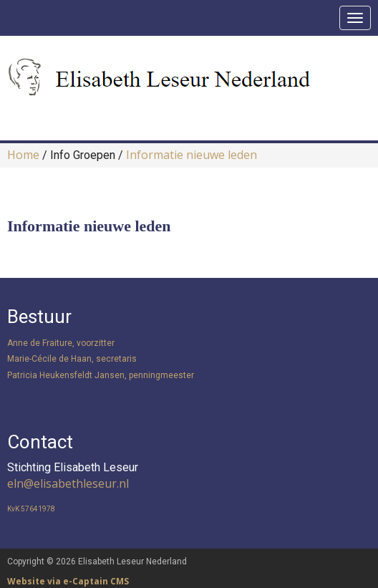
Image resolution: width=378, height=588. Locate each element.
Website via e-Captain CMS (68, 581)
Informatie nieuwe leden (192, 155)
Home (23, 155)
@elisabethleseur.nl (68, 483)
